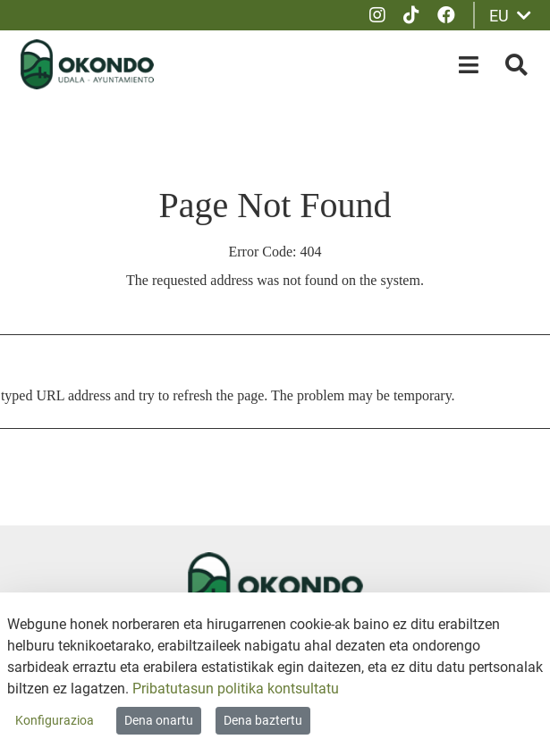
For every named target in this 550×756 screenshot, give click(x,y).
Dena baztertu (263, 720)
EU (510, 16)
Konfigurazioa (55, 720)
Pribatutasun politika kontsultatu (236, 689)
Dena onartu (159, 720)
